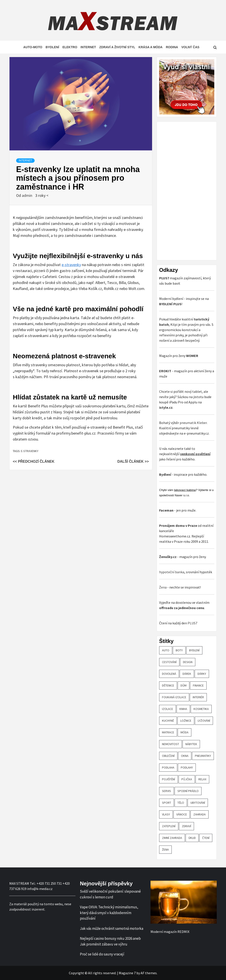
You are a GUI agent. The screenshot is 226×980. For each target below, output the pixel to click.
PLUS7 (192, 623)
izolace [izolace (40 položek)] (168, 709)
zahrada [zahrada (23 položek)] (200, 814)
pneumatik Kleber (193, 423)
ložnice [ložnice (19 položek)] (186, 721)
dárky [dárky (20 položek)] (202, 674)
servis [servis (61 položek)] (167, 791)
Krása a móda (151, 47)
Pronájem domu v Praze (178, 525)
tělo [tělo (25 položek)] (181, 803)
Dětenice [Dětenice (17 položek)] (168, 685)
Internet (88, 47)
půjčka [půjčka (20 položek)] (187, 779)
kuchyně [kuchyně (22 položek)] (168, 721)
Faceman (166, 510)
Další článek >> (133, 461)
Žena (163, 587)
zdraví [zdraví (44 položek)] (186, 826)
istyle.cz (166, 407)
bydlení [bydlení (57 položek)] (194, 650)
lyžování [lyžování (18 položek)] (204, 721)
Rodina (172, 47)
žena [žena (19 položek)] (165, 850)
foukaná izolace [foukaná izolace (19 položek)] (174, 697)
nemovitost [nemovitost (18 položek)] (170, 744)
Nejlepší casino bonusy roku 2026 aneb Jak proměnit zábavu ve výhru (110, 941)
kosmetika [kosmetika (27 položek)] (201, 709)
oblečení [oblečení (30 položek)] (168, 756)
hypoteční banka (172, 572)
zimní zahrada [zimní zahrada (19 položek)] (172, 838)
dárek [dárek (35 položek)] (187, 674)
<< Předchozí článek (34, 461)
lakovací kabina (185, 490)
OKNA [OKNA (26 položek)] (185, 756)
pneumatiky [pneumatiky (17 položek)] (203, 756)
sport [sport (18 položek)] (167, 803)
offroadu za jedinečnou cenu (182, 608)
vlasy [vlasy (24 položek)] (166, 814)
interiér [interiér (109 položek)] (198, 697)
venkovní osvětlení (195, 454)
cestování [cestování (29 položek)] (169, 662)
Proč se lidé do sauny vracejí (102, 954)
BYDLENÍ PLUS (170, 304)
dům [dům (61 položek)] (184, 685)
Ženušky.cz (168, 557)
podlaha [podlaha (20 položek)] (168, 767)
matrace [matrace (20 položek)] (168, 732)
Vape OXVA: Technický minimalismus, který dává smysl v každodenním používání (109, 913)
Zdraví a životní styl (117, 47)
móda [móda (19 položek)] (185, 732)
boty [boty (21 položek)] (179, 650)
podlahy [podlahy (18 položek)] (187, 767)
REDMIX (183, 932)
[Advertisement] (192, 190)
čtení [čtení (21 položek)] (206, 838)
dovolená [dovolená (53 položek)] (169, 674)
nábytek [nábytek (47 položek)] (191, 744)
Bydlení (52, 47)
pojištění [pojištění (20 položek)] (169, 779)
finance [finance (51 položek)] (198, 685)
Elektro (70, 47)
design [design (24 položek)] (188, 662)
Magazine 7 (127, 973)
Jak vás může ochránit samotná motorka (112, 928)
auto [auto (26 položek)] (166, 650)
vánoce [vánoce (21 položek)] (182, 814)
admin (27, 195)
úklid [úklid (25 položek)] (192, 838)
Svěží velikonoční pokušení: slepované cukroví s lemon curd (110, 894)
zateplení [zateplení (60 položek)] (169, 826)
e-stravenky (71, 265)
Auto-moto (33, 47)
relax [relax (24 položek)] (202, 779)
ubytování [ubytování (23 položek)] (198, 803)
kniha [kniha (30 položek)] (183, 709)
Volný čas (190, 47)
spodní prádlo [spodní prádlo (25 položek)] (188, 791)
